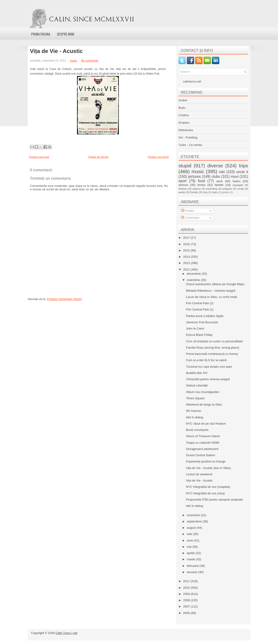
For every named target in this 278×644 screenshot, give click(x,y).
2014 (187, 257)
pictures (194, 177)
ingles (215, 192)
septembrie (195, 521)
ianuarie (193, 572)
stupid (185, 166)
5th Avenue (193, 411)
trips (244, 166)
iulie (190, 534)
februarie (193, 566)
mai (190, 547)
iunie (190, 540)
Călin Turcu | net (66, 633)
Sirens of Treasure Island (203, 436)
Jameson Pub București (202, 322)
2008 (187, 600)
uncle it (242, 172)
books (202, 185)
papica (197, 189)
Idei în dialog (194, 417)
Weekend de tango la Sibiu (204, 405)
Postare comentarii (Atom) (64, 299)
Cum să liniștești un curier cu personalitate (214, 341)
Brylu (182, 108)
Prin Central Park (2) (200, 303)
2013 (187, 263)
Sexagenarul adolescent (202, 449)
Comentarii (190, 218)
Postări (188, 211)
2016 (187, 244)
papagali (238, 185)
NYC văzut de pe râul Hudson (206, 424)
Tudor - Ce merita (190, 145)
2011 (187, 581)
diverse (215, 166)
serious (183, 185)
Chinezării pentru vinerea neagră (208, 379)
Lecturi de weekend (199, 474)
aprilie (191, 553)
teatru (237, 181)
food (201, 181)
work (219, 181)
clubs (216, 177)
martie (191, 559)
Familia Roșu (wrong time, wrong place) (212, 348)
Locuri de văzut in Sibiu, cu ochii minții (211, 297)
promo (226, 192)
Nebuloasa (186, 130)
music (73, 61)
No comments (90, 61)
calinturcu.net (192, 81)
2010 (187, 588)
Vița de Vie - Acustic (56, 51)
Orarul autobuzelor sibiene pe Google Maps (215, 284)
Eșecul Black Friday (199, 335)
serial (240, 189)
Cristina (184, 115)
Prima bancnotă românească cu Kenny (212, 354)
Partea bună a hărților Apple (205, 316)
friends (194, 192)
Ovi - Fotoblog (188, 137)
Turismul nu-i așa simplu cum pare (209, 367)
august (192, 528)
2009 (187, 594)
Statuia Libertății (197, 385)
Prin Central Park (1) (200, 309)
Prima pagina (41, 34)
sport (183, 181)
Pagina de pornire (99, 157)
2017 (187, 238)
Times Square (195, 398)
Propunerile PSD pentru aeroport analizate (214, 500)
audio (182, 192)
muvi (235, 177)
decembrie (194, 274)
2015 (187, 250)
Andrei (183, 100)
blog (205, 192)
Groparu (184, 123)
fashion (183, 189)
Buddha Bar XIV (197, 373)
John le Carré (195, 329)
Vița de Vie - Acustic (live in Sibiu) (208, 468)
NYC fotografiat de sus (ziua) (205, 493)
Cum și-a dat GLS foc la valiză (206, 360)
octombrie (194, 515)
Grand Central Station (200, 455)
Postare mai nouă (39, 157)
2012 (187, 269)
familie (219, 185)
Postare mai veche (158, 157)
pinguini (227, 189)
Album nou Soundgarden (203, 392)
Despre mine (66, 34)
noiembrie (194, 280)
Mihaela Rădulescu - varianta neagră (210, 291)
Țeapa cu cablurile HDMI (202, 443)
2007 (187, 606)
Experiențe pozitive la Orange (206, 461)
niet (222, 172)
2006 (187, 613)
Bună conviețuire (197, 430)
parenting (212, 189)
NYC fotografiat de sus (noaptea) (208, 487)
